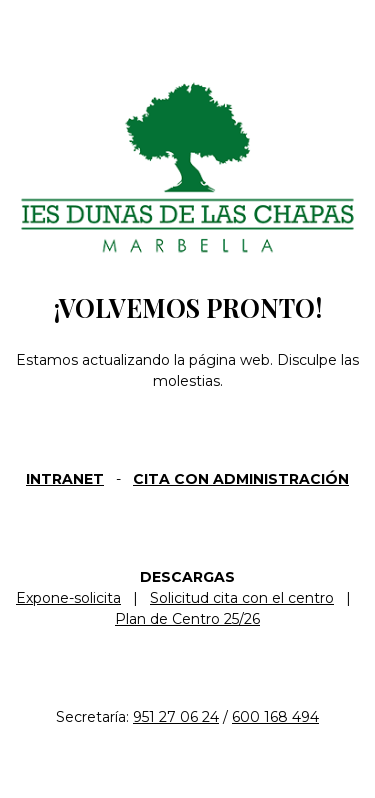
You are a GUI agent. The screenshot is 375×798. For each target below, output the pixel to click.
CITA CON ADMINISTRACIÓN (241, 479)
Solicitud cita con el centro (242, 598)
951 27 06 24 (176, 717)
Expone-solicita (68, 598)
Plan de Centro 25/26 (187, 619)
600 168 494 (275, 717)
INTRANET (65, 479)
